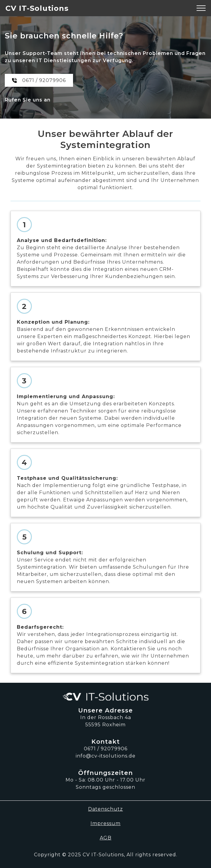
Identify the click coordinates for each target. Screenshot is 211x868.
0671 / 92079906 (44, 80)
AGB (106, 838)
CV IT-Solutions (37, 8)
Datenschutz (106, 809)
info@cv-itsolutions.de (106, 756)
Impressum (106, 823)
